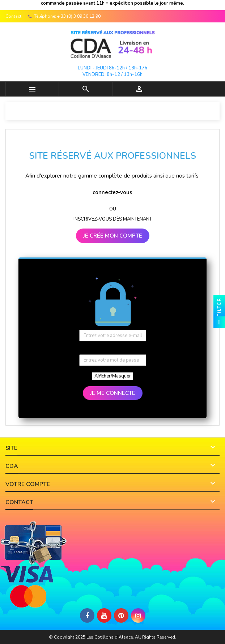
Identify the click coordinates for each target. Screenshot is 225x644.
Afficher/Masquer (113, 376)
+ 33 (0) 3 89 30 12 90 (79, 16)
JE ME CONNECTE (113, 393)
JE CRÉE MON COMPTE (113, 236)
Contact (13, 16)
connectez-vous (112, 192)
